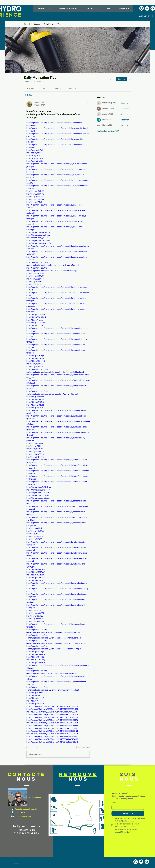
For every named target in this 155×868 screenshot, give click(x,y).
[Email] (127, 807)
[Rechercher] (110, 79)
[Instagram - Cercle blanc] (142, 8)
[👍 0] (29, 747)
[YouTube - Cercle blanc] (153, 8)
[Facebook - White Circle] (147, 8)
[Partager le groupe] (130, 79)
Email (114, 803)
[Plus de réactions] (36, 747)
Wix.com (16, 863)
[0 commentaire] (82, 747)
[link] (32, 88)
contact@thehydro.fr (23, 816)
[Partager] (88, 102)
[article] (58, 430)
